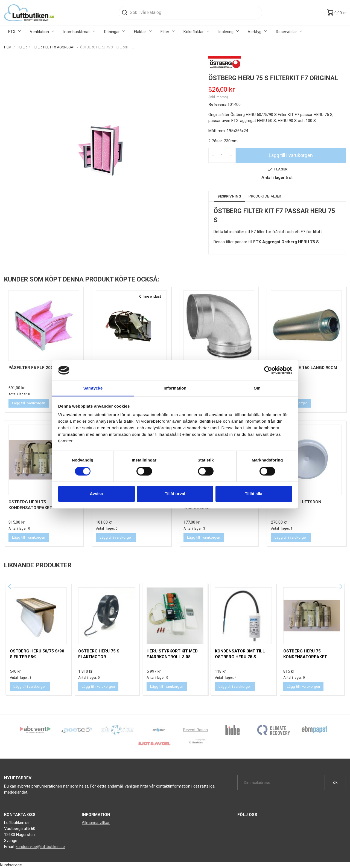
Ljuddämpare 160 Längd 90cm (304, 368)
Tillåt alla (254, 494)
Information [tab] (175, 388)
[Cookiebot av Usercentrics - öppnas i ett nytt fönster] (268, 370)
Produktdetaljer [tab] (265, 196)
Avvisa (97, 494)
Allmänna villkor (96, 823)
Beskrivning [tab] (229, 196)
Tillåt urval (175, 494)
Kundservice (11, 865)
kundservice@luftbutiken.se (40, 847)
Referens (217, 104)
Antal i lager (273, 178)
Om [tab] (257, 388)
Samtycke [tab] (93, 388)
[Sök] (190, 13)
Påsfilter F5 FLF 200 (31, 368)
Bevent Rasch (196, 730)
